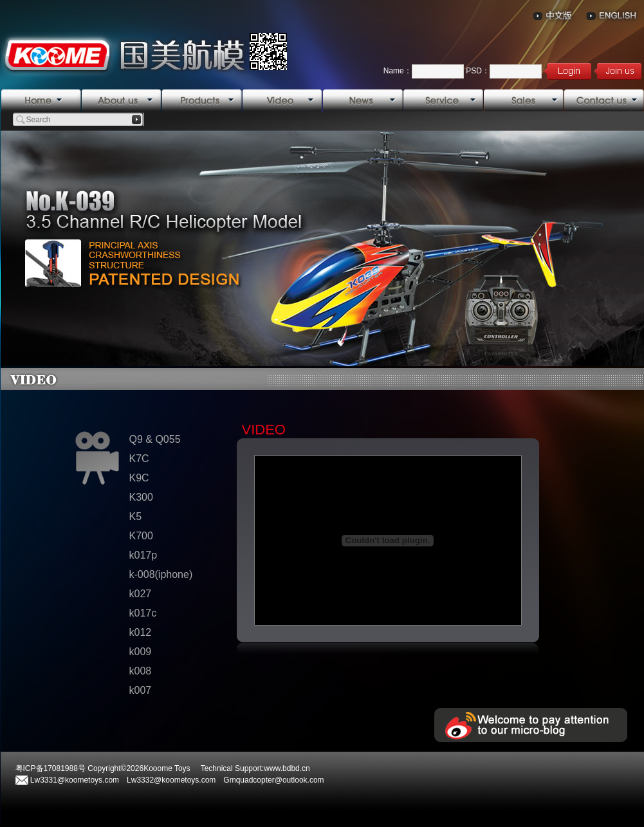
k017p (143, 555)
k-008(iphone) (161, 574)
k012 (141, 632)
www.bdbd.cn (287, 768)
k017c (143, 613)
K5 (136, 516)
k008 (141, 671)
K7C (139, 459)
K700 (141, 536)
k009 (141, 652)
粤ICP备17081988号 (51, 768)
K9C (139, 478)
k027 (141, 594)
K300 (141, 497)
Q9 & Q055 (155, 439)
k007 (141, 690)
